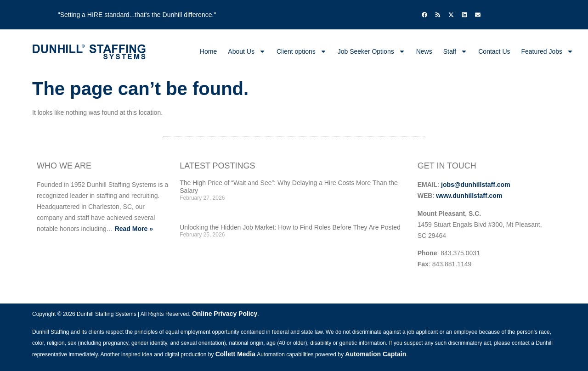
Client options (302, 51)
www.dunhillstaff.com (469, 196)
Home (208, 51)
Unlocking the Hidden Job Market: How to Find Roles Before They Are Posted (290, 227)
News (424, 51)
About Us (247, 51)
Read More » (134, 229)
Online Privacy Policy (225, 314)
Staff (455, 51)
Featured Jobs (548, 51)
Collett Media (235, 354)
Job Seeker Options (371, 51)
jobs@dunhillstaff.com (476, 185)
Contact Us (494, 51)
